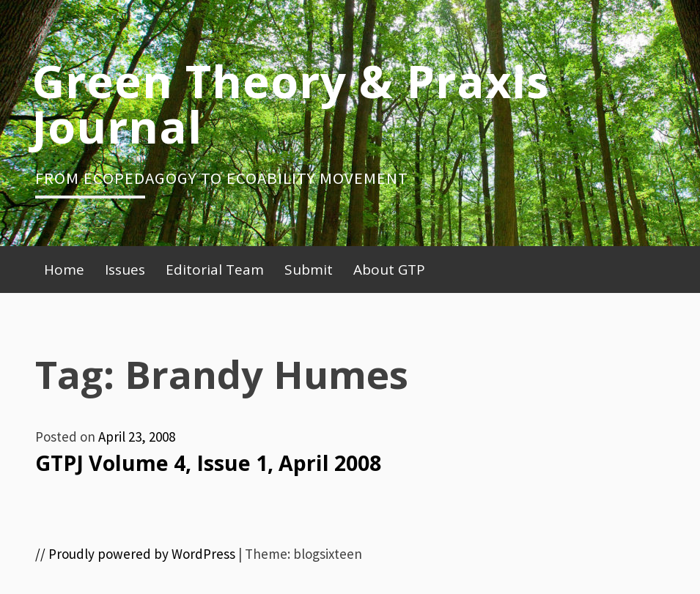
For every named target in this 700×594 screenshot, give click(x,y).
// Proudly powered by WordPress (135, 554)
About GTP (389, 270)
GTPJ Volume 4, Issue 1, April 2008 (208, 463)
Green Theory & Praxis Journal (291, 103)
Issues (125, 270)
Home (64, 270)
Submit (309, 270)
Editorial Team (215, 270)
